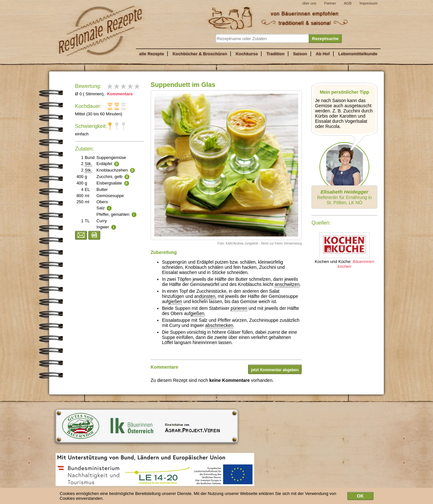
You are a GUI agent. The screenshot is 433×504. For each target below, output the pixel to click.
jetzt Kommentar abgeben (275, 370)
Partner (330, 3)
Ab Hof (323, 54)
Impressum (368, 3)
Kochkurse (247, 54)
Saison (300, 54)
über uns (309, 3)
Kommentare (119, 94)
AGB (348, 3)
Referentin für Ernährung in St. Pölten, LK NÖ (345, 197)
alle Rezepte (152, 54)
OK (360, 497)
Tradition (276, 54)
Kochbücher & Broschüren (200, 54)
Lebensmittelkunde (358, 54)
